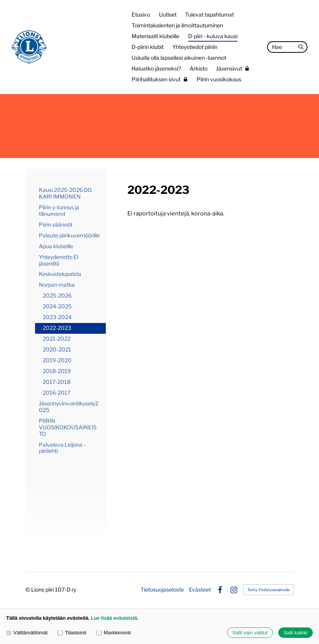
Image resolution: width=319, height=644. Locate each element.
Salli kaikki (296, 633)
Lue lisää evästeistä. (115, 618)
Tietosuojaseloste (162, 590)
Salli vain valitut (250, 633)
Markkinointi (114, 633)
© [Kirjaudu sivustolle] (28, 589)
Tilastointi (72, 633)
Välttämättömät (27, 633)
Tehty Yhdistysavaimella (268, 590)
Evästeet (200, 590)
